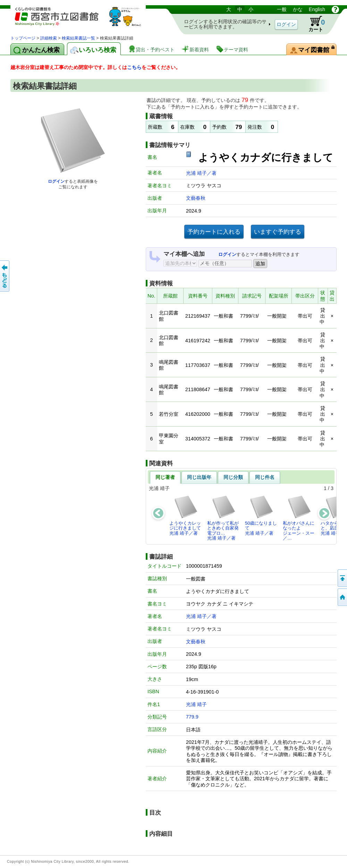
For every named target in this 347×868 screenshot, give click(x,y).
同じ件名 (265, 477)
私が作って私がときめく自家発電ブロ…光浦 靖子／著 (223, 518)
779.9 (192, 717)
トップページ (23, 38)
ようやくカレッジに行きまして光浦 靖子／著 (185, 515)
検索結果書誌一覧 (78, 38)
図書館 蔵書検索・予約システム (83, 20)
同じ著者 (165, 477)
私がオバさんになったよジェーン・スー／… (299, 518)
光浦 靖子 (196, 704)
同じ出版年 (199, 477)
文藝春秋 (196, 198)
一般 (282, 9)
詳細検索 (49, 38)
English (317, 9)
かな (298, 9)
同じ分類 (233, 477)
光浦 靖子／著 (201, 173)
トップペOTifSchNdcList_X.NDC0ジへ (342, 597)
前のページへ (5, 276)
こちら (134, 67)
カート (313, 24)
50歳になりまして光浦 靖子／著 (261, 515)
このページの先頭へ (342, 578)
